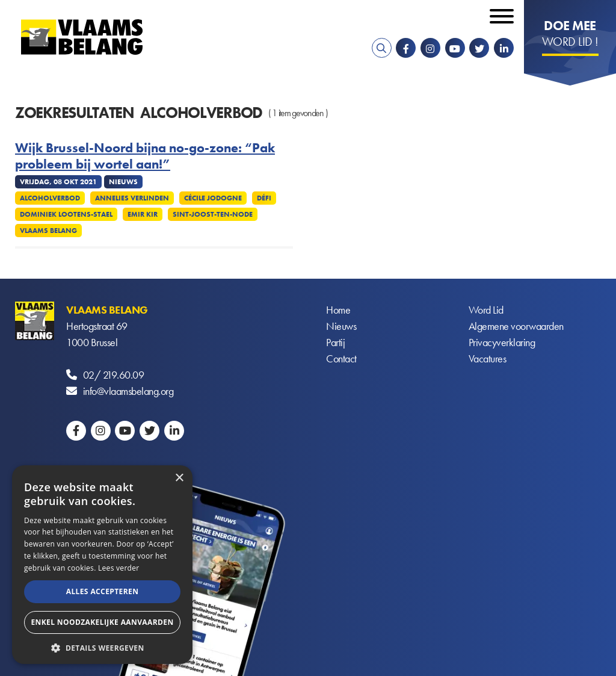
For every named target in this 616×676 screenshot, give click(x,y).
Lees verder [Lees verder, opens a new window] (119, 568)
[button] (102, 647)
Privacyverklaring (502, 342)
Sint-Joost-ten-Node (213, 214)
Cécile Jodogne (213, 198)
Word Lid (486, 310)
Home (338, 310)
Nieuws (341, 326)
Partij (335, 342)
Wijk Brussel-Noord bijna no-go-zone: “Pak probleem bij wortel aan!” (145, 156)
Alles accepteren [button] (103, 591)
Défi (264, 198)
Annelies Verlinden (132, 198)
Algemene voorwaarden (516, 326)
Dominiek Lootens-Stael (66, 214)
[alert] (102, 565)
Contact (341, 358)
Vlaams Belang (48, 231)
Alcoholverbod (50, 198)
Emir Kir (143, 214)
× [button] (179, 478)
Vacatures (488, 358)
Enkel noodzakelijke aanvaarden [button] (102, 622)
